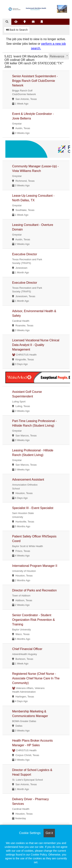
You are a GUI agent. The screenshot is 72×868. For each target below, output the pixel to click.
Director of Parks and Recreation (34, 590)
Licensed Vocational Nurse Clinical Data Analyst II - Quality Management (36, 345)
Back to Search (17, 30)
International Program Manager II (35, 566)
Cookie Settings (30, 833)
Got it (49, 833)
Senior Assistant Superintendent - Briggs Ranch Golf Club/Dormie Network (35, 81)
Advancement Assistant (28, 480)
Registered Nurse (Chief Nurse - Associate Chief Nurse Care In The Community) (36, 678)
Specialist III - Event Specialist (33, 508)
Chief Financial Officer (27, 649)
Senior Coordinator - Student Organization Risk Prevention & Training (33, 620)
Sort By (43, 56)
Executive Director (25, 254)
